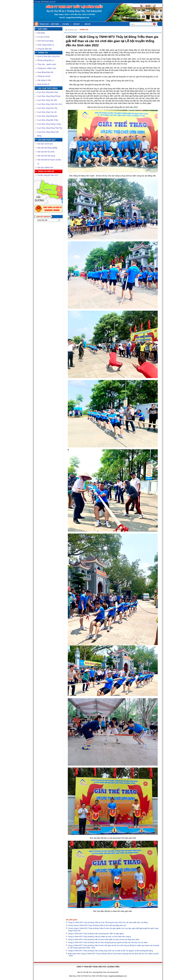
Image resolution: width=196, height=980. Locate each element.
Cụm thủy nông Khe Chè (47, 108)
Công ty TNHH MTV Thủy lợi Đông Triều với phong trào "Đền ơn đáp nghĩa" (96, 934)
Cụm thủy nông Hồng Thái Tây (50, 128)
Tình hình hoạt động (45, 41)
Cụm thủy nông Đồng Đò (47, 116)
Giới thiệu (55, 24)
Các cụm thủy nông (48, 88)
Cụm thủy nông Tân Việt (47, 100)
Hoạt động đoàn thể (45, 72)
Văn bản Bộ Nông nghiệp (47, 148)
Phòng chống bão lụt (46, 60)
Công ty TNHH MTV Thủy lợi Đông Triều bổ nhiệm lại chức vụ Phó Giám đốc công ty (99, 937)
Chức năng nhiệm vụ (46, 45)
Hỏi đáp (76, 24)
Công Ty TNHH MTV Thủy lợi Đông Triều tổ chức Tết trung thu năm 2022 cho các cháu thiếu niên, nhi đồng (108, 922)
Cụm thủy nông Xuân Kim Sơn (50, 104)
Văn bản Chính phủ (45, 144)
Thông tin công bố (46, 172)
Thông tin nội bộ (44, 76)
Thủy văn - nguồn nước (47, 64)
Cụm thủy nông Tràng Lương (49, 124)
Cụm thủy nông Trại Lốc (47, 112)
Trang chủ (44, 24)
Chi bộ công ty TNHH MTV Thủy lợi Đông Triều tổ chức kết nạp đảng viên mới (97, 925)
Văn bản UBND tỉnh (45, 168)
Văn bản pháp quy (47, 140)
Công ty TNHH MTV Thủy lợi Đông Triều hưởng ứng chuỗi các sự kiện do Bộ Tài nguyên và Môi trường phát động (110, 951)
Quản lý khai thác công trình (48, 56)
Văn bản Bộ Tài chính (46, 152)
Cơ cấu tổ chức (43, 37)
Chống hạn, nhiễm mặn (47, 68)
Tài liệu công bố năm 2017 (48, 175)
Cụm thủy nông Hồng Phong (49, 96)
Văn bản (66, 24)
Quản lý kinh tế (43, 84)
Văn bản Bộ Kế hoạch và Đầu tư (49, 162)
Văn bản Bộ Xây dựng (46, 156)
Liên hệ (87, 24)
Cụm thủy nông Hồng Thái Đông (48, 134)
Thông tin (43, 53)
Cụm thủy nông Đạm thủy (48, 92)
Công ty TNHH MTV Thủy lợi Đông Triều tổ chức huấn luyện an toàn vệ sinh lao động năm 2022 (104, 939)
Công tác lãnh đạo (45, 49)
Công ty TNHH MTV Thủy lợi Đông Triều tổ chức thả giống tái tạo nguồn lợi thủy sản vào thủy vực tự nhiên (108, 942)
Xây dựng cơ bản (44, 80)
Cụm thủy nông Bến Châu (48, 120)
